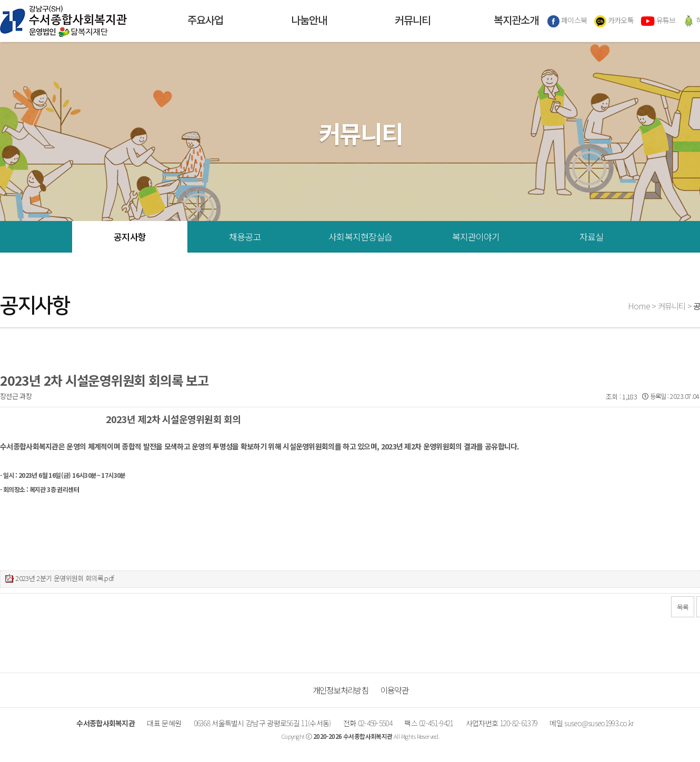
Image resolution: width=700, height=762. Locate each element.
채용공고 (245, 237)
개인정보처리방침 (341, 690)
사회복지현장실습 (360, 237)
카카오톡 (614, 21)
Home (639, 306)
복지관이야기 (476, 237)
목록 (683, 607)
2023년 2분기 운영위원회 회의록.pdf (64, 578)
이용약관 (394, 690)
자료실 (591, 237)
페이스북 (567, 21)
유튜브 (658, 21)
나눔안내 (309, 21)
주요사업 (205, 21)
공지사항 (130, 237)
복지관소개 (516, 21)
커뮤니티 (413, 21)
